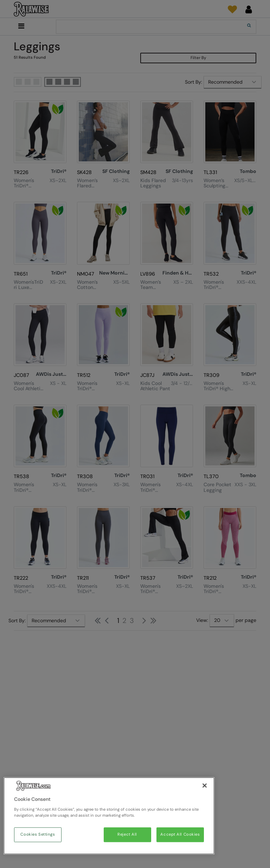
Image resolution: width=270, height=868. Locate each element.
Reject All (127, 835)
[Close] (205, 786)
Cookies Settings (38, 835)
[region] (109, 816)
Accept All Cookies (180, 835)
